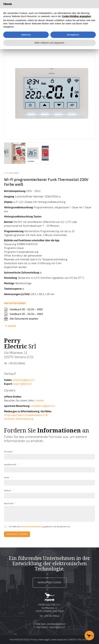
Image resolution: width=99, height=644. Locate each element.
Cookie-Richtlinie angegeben (76, 16)
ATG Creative (84, 640)
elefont (9, 491)
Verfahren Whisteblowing (19, 419)
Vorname (9, 452)
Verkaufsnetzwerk (50, 583)
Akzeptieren (73, 35)
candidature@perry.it (43, 406)
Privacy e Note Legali (40, 640)
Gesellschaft (11, 465)
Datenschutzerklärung (32, 527)
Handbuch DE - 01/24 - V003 (26, 314)
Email (8, 478)
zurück (12, 326)
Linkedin (39, 401)
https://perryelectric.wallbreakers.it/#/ (26, 415)
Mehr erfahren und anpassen (50, 43)
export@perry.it (23, 384)
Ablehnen (26, 35)
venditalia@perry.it (24, 380)
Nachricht (10, 504)
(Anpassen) (62, 640)
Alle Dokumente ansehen (24, 319)
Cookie (53, 640)
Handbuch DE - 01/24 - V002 (26, 310)
